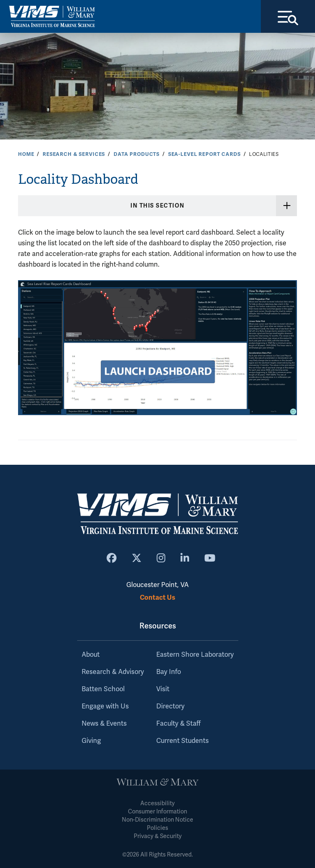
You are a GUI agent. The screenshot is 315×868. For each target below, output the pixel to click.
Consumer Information (157, 812)
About (91, 655)
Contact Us (157, 597)
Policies (157, 828)
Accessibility (157, 803)
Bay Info (169, 672)
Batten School (103, 689)
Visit (163, 689)
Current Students (183, 741)
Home (26, 154)
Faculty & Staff (178, 724)
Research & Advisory (113, 672)
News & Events (104, 724)
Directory (170, 706)
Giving (91, 741)
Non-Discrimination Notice (157, 820)
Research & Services (74, 154)
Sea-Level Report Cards (204, 154)
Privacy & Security (158, 836)
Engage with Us (105, 706)
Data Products (137, 154)
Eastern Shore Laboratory (195, 655)
